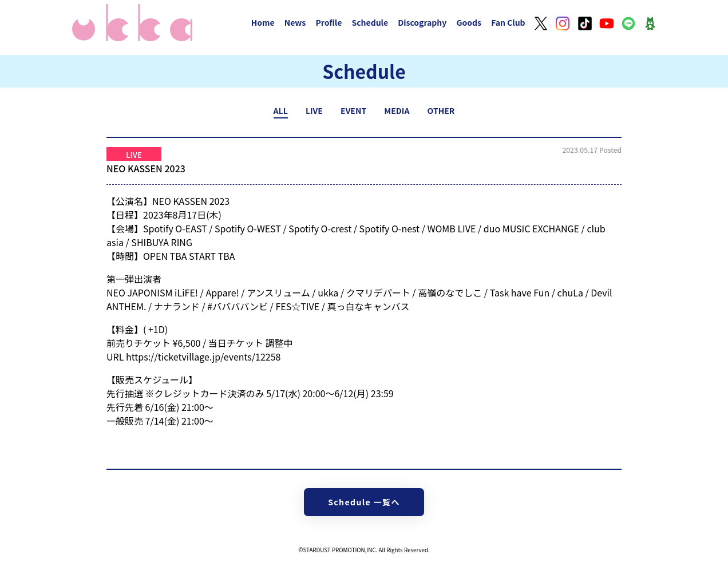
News (295, 22)
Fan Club (508, 22)
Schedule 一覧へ (364, 502)
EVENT (353, 110)
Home (263, 22)
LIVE (314, 110)
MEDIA (397, 110)
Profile (329, 22)
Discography (422, 22)
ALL (281, 110)
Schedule (370, 22)
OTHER (441, 110)
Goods (469, 22)
